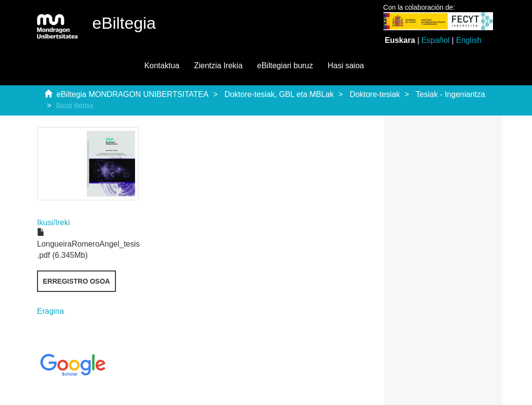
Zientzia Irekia (218, 66)
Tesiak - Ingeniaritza (450, 94)
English (469, 40)
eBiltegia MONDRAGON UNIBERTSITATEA (133, 94)
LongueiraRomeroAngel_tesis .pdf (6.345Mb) (88, 244)
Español (436, 40)
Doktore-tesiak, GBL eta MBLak (279, 94)
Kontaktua (162, 66)
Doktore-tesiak (375, 94)
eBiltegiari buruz (285, 66)
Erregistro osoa (76, 281)
